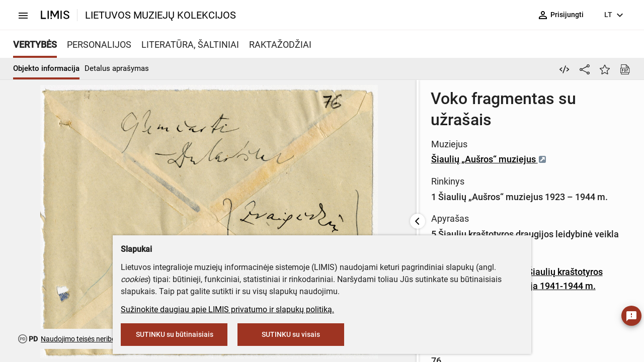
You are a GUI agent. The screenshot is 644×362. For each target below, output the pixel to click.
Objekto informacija (46, 68)
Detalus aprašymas (117, 68)
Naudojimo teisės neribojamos (88, 339)
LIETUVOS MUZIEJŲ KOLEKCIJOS (160, 15)
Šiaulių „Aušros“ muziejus (308, 138)
